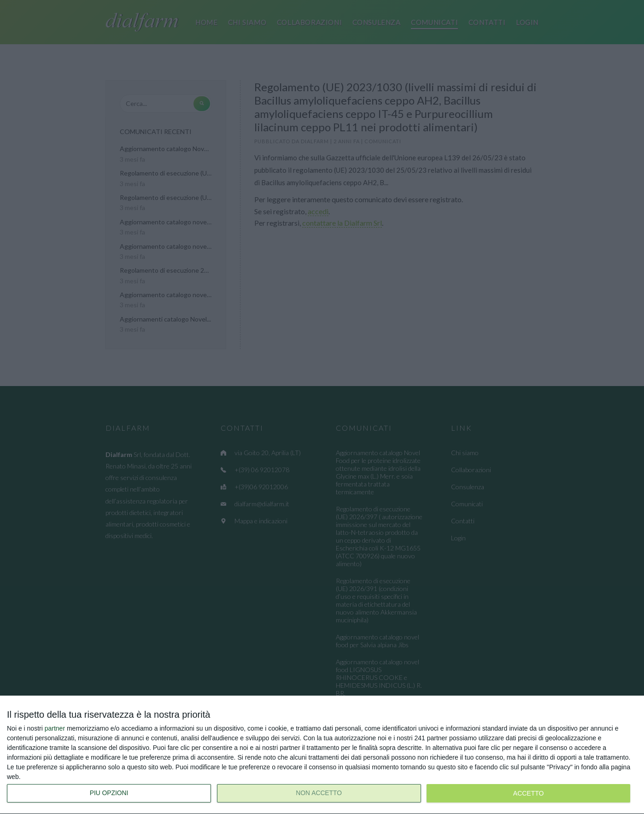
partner (55, 728)
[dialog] (322, 755)
